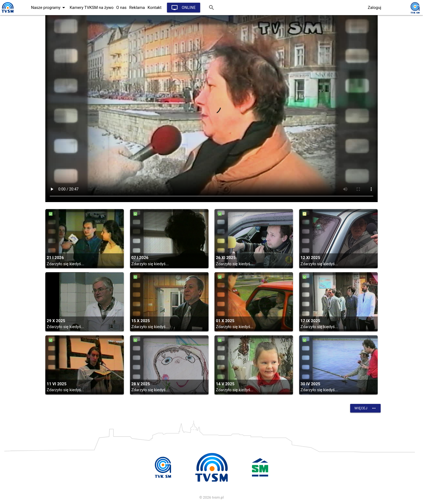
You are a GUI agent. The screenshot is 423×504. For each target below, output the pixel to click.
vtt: (211, 109)
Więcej (365, 408)
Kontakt (155, 8)
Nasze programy (49, 8)
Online (184, 8)
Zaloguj (374, 8)
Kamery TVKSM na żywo (92, 8)
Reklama (137, 8)
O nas (121, 8)
